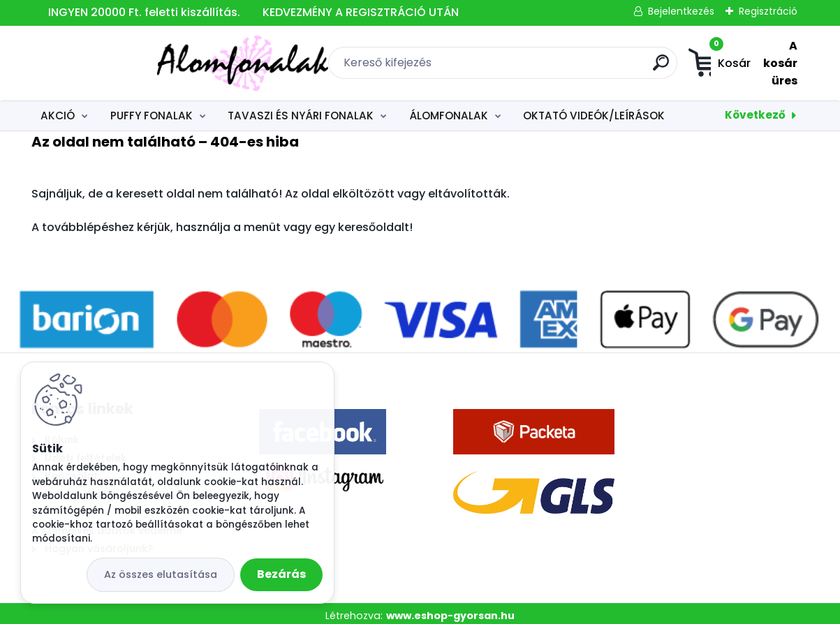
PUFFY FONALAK (152, 111)
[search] (578, 65)
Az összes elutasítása (161, 574)
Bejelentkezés (681, 11)
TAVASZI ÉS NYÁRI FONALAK (301, 111)
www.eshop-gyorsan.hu (450, 611)
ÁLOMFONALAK (449, 111)
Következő (755, 110)
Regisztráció (768, 11)
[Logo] (117, 61)
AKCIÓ (58, 111)
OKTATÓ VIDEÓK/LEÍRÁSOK (594, 111)
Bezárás (281, 574)
